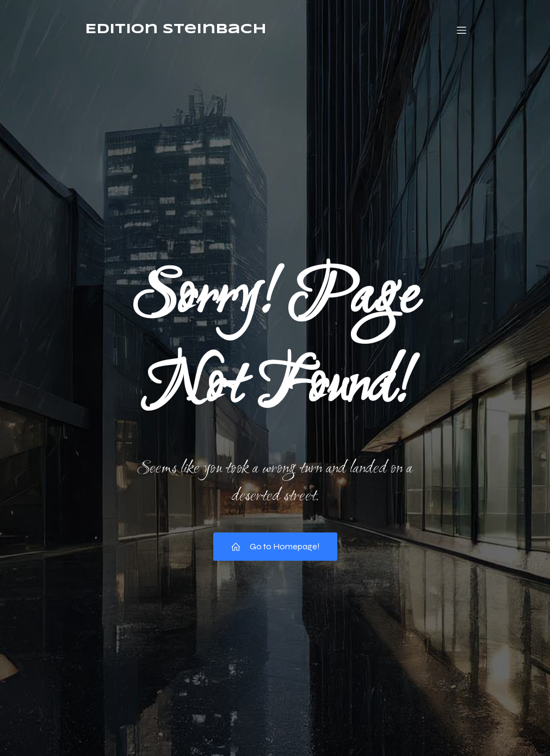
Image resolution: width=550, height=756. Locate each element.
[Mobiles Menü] (462, 30)
